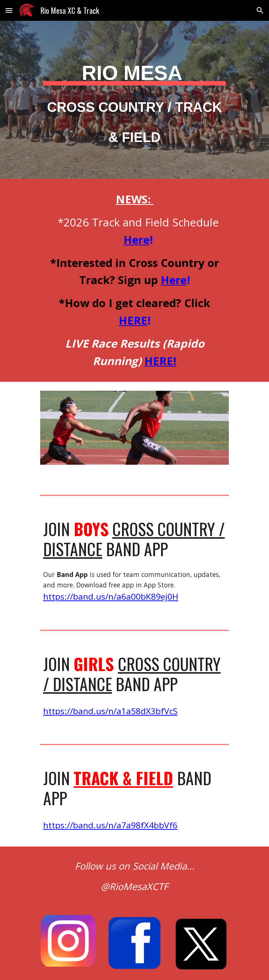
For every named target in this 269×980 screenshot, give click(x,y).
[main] (134, 100)
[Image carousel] (134, 432)
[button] (9, 10)
